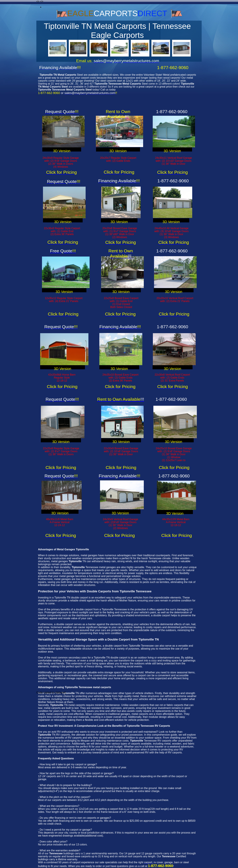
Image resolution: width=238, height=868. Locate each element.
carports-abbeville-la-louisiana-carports (66, 7)
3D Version (62, 151)
